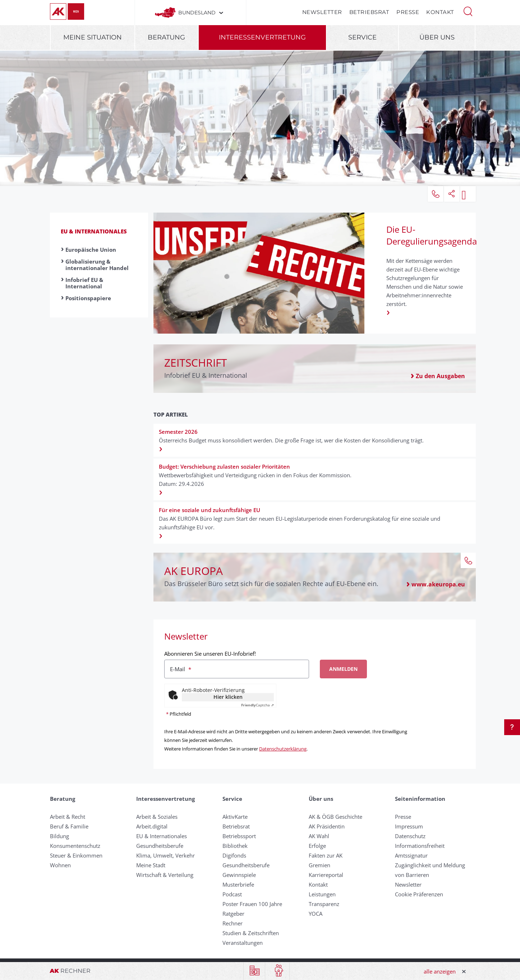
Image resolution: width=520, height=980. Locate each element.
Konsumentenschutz (75, 846)
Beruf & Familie (69, 826)
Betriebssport (239, 836)
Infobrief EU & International (84, 283)
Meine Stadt (151, 865)
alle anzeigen (440, 971)
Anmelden (343, 669)
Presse (408, 12)
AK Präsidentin (327, 826)
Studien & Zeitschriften (251, 933)
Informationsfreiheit (420, 846)
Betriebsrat (369, 12)
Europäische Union (91, 250)
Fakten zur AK (326, 855)
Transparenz (324, 904)
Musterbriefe (238, 884)
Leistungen (322, 894)
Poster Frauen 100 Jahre (252, 904)
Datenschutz (410, 836)
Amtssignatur (411, 855)
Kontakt (440, 12)
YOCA (316, 914)
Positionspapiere (88, 298)
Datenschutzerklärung (283, 749)
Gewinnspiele (239, 875)
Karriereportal (326, 875)
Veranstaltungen (243, 943)
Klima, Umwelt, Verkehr (165, 855)
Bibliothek (235, 846)
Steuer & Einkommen (76, 855)
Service (362, 37)
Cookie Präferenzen (419, 894)
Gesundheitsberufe (160, 846)
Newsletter (322, 12)
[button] (468, 11)
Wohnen (60, 865)
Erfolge (317, 846)
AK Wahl (319, 836)
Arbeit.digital (152, 826)
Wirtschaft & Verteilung (165, 875)
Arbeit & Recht (68, 817)
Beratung (166, 37)
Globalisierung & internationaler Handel (97, 265)
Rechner (233, 923)
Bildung (59, 836)
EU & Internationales (94, 231)
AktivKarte (235, 817)
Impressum (409, 826)
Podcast (232, 894)
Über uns (437, 37)
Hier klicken (228, 697)
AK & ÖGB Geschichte (335, 817)
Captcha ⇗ (257, 705)
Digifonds (234, 855)
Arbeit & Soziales (157, 817)
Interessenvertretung (262, 37)
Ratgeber (233, 914)
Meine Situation (93, 37)
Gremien (319, 865)
